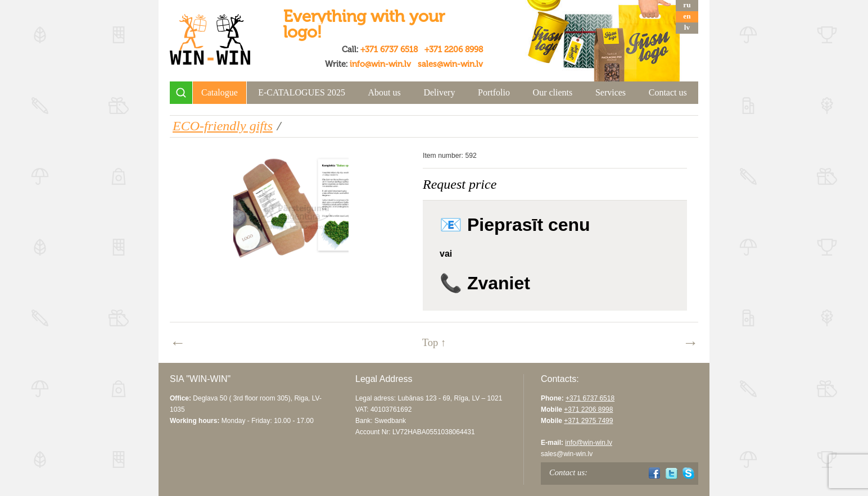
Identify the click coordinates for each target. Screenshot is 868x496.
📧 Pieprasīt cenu (515, 225)
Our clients (553, 92)
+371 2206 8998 (454, 49)
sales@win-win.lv (450, 64)
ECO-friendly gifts (223, 126)
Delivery (439, 92)
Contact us (668, 92)
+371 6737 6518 (389, 49)
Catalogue (220, 92)
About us (385, 92)
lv (687, 27)
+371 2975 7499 (588, 421)
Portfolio (494, 92)
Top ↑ (434, 342)
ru (687, 5)
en (687, 16)
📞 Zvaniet (485, 283)
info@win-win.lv (380, 64)
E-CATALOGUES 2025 (302, 92)
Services (611, 92)
